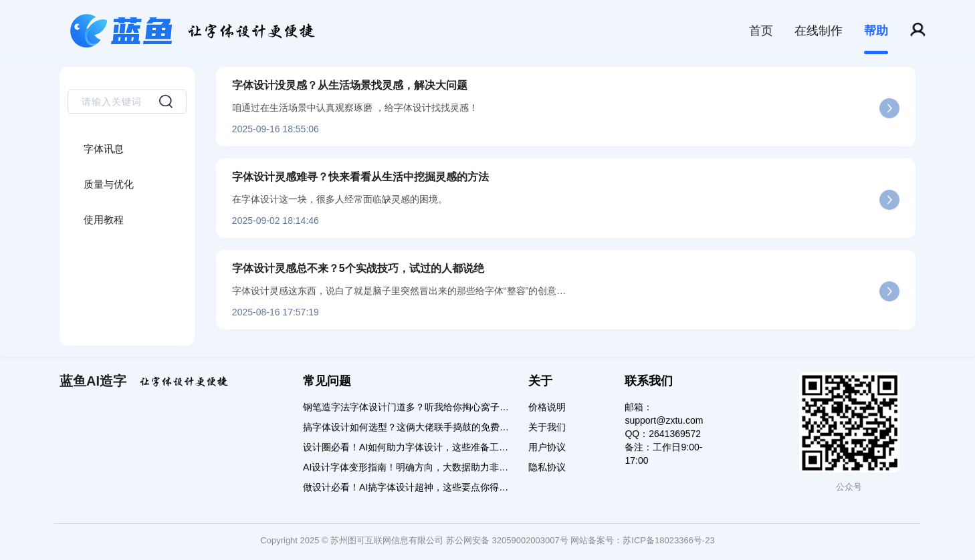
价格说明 (547, 407)
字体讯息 (104, 149)
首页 (761, 31)
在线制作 (819, 31)
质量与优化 (109, 184)
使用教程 (104, 220)
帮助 (876, 31)
